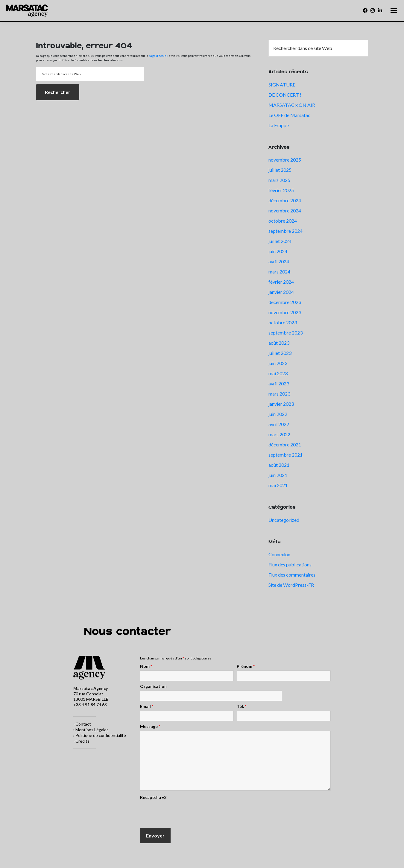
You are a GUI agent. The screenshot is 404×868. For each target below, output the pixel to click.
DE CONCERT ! (285, 95)
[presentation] (186, 813)
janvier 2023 (281, 404)
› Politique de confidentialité (100, 735)
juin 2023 (278, 363)
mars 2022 (279, 434)
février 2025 (281, 190)
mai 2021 (278, 485)
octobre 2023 (283, 322)
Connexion (279, 554)
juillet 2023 (280, 353)
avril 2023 (279, 383)
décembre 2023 (285, 302)
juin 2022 (278, 414)
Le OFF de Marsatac (289, 115)
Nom (146, 666)
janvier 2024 (281, 292)
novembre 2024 (285, 210)
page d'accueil (158, 56)
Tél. (242, 706)
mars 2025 (279, 180)
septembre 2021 (285, 455)
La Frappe (279, 125)
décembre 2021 (285, 444)
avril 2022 (279, 424)
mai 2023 (278, 373)
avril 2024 (279, 261)
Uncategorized (284, 520)
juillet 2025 (280, 170)
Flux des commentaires (292, 575)
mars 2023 (279, 394)
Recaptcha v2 (153, 797)
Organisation (153, 686)
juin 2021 (278, 475)
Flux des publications (290, 564)
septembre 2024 (285, 231)
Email (147, 706)
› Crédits (81, 741)
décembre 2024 (285, 200)
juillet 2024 (280, 241)
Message (150, 726)
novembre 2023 (285, 312)
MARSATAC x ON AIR (292, 105)
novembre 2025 (285, 160)
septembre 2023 (285, 333)
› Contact (82, 724)
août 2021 (279, 465)
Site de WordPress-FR (291, 585)
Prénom (246, 666)
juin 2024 (278, 251)
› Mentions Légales (91, 730)
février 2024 (281, 282)
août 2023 (279, 343)
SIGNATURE (282, 85)
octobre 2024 (283, 221)
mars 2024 (279, 272)
